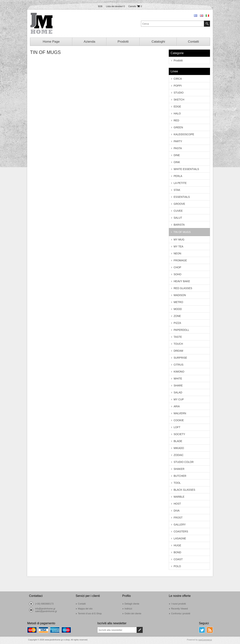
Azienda (90, 42)
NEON (177, 253)
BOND (177, 552)
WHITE (178, 379)
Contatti (193, 42)
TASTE (178, 337)
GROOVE (179, 204)
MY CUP (179, 399)
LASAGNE (180, 538)
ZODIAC (179, 455)
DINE (177, 155)
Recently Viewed (179, 609)
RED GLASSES (183, 288)
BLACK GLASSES (184, 490)
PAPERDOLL (181, 330)
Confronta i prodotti (181, 614)
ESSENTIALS (182, 197)
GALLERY (180, 525)
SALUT (178, 218)
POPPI (178, 86)
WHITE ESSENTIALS (186, 169)
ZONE (177, 316)
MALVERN (180, 413)
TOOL (177, 483)
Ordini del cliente (133, 614)
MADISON (180, 295)
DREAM (178, 351)
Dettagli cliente (132, 604)
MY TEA (178, 246)
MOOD (178, 309)
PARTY (178, 141)
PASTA (178, 148)
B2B (100, 6)
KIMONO (179, 372)
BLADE (178, 441)
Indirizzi (128, 609)
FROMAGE (180, 260)
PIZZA (177, 323)
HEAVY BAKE (182, 281)
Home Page (51, 42)
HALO (177, 113)
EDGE (177, 107)
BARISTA (179, 225)
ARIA (177, 406)
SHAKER (179, 469)
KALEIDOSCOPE (184, 134)
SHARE (178, 385)
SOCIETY (179, 434)
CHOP (177, 267)
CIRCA (178, 79)
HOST (177, 504)
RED (176, 120)
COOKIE (179, 420)
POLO (177, 566)
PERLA (178, 176)
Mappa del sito (85, 609)
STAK (177, 190)
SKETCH (179, 100)
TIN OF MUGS (182, 232)
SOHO (177, 274)
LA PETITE (180, 183)
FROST (178, 518)
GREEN (178, 127)
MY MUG (179, 240)
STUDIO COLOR (184, 462)
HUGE (177, 545)
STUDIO (179, 93)
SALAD (178, 392)
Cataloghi (158, 42)
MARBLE (179, 497)
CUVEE (178, 211)
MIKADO (179, 448)
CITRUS (178, 365)
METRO (178, 302)
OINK (177, 162)
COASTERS (181, 531)
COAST (178, 559)
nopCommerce (205, 640)
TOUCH (178, 344)
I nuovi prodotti (178, 604)
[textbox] (172, 24)
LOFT (177, 427)
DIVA (177, 511)
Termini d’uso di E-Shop (90, 614)
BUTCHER (180, 476)
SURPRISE (180, 358)
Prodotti (123, 42)
